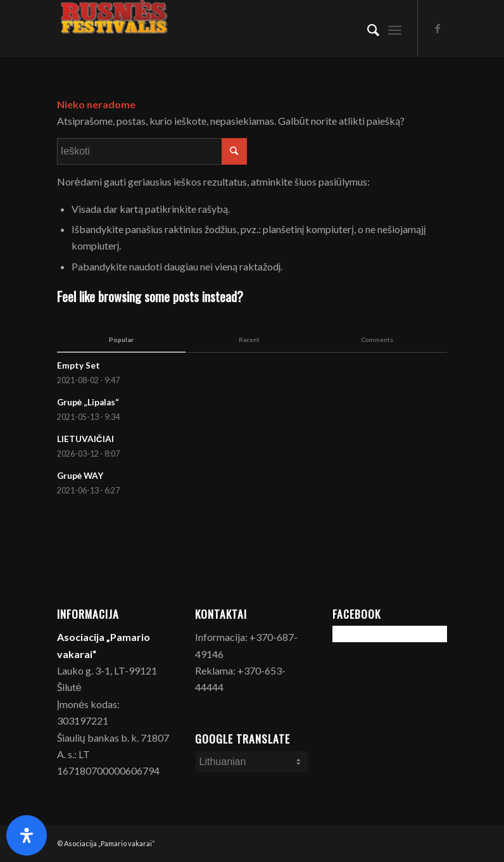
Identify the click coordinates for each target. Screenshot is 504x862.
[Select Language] (252, 762)
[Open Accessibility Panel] (27, 835)
